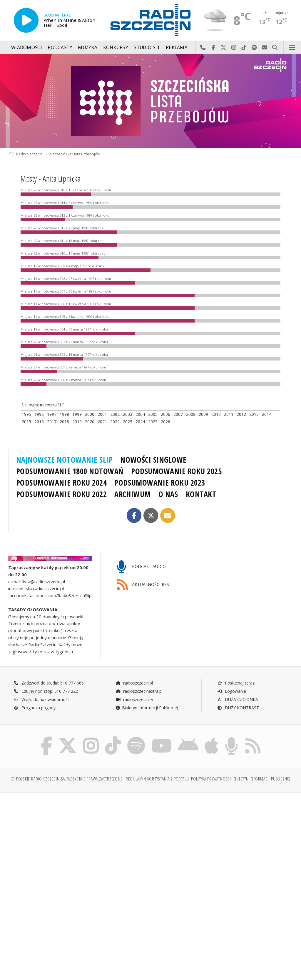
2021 (102, 422)
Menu (292, 48)
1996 (39, 414)
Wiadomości (27, 48)
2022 (115, 422)
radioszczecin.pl (134, 683)
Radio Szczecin (26, 154)
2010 (216, 414)
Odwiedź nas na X (224, 48)
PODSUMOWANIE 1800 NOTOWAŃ (70, 471)
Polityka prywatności (211, 779)
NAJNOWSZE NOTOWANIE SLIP (65, 460)
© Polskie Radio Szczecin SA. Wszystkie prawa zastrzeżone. (67, 779)
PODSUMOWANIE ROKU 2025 (177, 471)
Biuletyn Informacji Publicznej (147, 708)
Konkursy (116, 48)
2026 (165, 422)
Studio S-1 (147, 48)
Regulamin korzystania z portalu (157, 779)
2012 (241, 414)
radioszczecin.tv (134, 699)
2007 (178, 414)
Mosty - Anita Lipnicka (51, 178)
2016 (39, 422)
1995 (26, 414)
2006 (165, 414)
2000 (90, 414)
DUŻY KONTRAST (238, 708)
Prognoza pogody (35, 708)
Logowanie (232, 691)
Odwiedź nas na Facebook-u (213, 48)
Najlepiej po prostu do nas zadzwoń (203, 48)
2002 (115, 414)
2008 (191, 414)
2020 (90, 422)
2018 (64, 422)
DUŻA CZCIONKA (238, 699)
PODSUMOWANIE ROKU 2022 (62, 494)
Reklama (177, 48)
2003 (128, 414)
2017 (52, 422)
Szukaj (275, 48)
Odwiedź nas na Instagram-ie (234, 48)
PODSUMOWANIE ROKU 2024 (62, 483)
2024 (140, 422)
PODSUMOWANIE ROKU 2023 (160, 483)
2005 (153, 414)
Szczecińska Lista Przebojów (75, 154)
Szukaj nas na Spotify (254, 48)
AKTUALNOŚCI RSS (143, 585)
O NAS (168, 494)
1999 (77, 414)
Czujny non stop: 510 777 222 (46, 691)
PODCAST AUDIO (141, 567)
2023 (128, 422)
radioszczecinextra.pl (139, 691)
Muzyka (88, 48)
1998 (64, 414)
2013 (254, 414)
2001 (102, 414)
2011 (229, 414)
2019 (77, 422)
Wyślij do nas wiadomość (265, 48)
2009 (203, 414)
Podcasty (60, 48)
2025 (153, 422)
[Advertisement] (79, 842)
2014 (267, 414)
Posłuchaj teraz (236, 683)
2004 (140, 414)
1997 (52, 414)
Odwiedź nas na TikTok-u (244, 48)
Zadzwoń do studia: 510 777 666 (49, 683)
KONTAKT (201, 494)
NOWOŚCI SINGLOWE (153, 460)
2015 (26, 422)
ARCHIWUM (132, 494)
